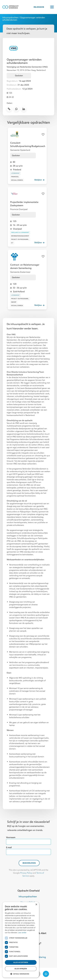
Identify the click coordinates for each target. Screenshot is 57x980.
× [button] (36, 905)
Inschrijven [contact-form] (29, 863)
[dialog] (21, 940)
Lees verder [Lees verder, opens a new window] (22, 933)
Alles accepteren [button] (21, 962)
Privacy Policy (26, 873)
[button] (21, 974)
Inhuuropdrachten (10, 18)
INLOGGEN (39, 7)
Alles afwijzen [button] (21, 969)
